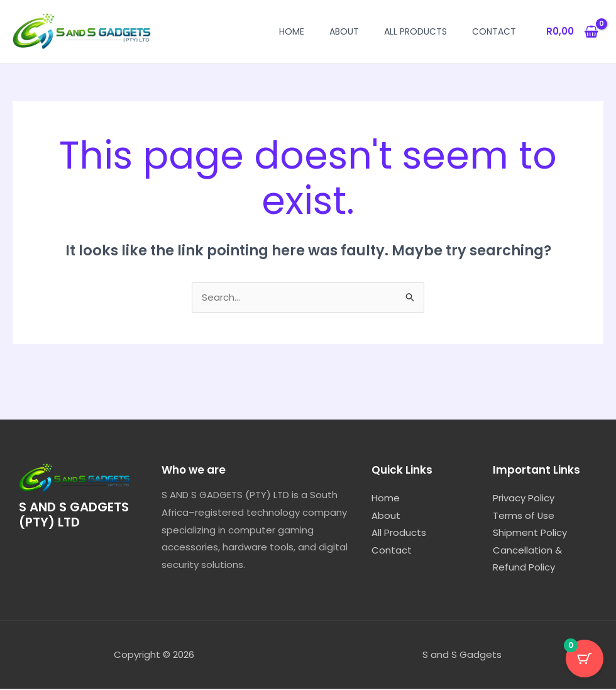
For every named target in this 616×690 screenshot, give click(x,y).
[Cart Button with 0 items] (585, 659)
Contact (494, 31)
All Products (415, 31)
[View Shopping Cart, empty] (572, 32)
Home (292, 31)
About (344, 31)
